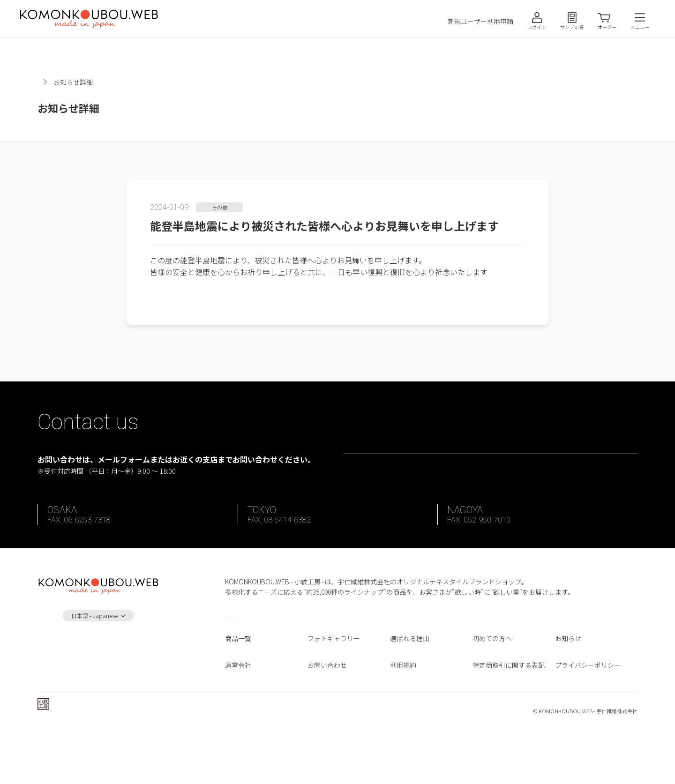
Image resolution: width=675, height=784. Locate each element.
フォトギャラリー (334, 690)
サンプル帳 (572, 27)
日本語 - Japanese (95, 667)
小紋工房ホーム (60, 82)
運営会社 (238, 716)
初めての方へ (492, 690)
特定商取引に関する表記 (509, 716)
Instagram (99, 698)
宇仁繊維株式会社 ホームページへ (101, 764)
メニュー (640, 27)
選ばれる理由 (410, 690)
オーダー (607, 27)
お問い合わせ (327, 716)
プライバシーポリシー (588, 716)
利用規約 (403, 716)
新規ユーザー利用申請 (480, 21)
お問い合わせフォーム (497, 488)
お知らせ (112, 82)
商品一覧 (238, 690)
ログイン (537, 27)
